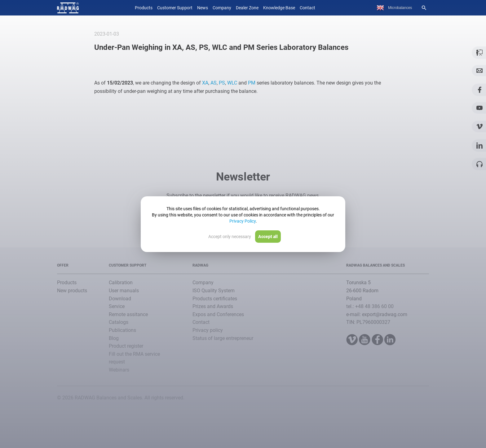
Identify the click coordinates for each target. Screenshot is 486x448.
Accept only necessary (230, 237)
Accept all (268, 237)
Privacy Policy (243, 221)
